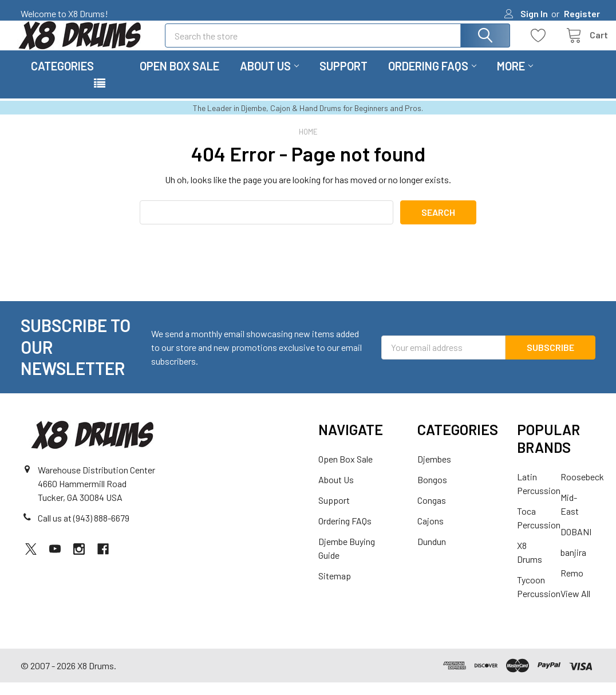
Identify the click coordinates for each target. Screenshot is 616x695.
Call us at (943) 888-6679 (84, 530)
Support (343, 78)
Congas (432, 513)
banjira (573, 565)
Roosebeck (582, 489)
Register (582, 13)
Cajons (431, 533)
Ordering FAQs (432, 78)
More (515, 78)
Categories (62, 78)
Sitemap (335, 588)
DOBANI (576, 544)
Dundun (432, 554)
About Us (269, 78)
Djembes (434, 471)
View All (575, 606)
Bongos (432, 492)
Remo (572, 585)
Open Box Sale (179, 78)
